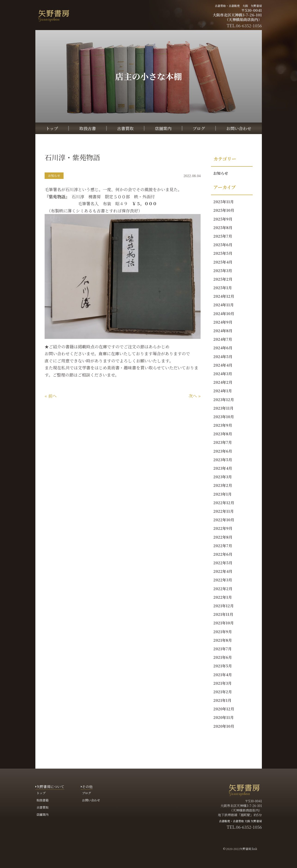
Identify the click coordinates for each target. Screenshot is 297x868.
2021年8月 (223, 640)
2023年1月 (222, 494)
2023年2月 (223, 485)
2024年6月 (223, 348)
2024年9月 (223, 322)
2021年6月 (223, 657)
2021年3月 (222, 683)
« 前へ (51, 396)
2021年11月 (223, 614)
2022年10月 (224, 520)
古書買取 (125, 128)
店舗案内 (163, 128)
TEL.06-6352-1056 (244, 827)
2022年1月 (223, 597)
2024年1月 (223, 391)
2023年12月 (224, 400)
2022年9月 (223, 528)
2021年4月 (223, 675)
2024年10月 (224, 314)
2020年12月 (224, 709)
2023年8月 (223, 434)
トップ (52, 128)
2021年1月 (222, 700)
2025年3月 (223, 271)
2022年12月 (224, 503)
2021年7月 (222, 649)
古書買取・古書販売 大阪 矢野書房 (238, 6)
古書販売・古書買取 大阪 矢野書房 (240, 821)
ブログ (199, 128)
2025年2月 (223, 279)
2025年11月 (224, 202)
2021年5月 (223, 666)
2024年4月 (223, 365)
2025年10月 (224, 210)
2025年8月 (223, 228)
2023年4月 (223, 468)
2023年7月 (223, 442)
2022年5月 (223, 563)
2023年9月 (223, 425)
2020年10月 (224, 726)
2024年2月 (223, 382)
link (255, 849)
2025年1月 (223, 288)
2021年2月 (223, 692)
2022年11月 (224, 511)
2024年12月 (224, 296)
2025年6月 (223, 245)
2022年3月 (223, 580)
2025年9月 (223, 219)
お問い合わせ (239, 128)
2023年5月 (223, 460)
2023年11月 (223, 408)
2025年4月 (223, 262)
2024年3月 (223, 374)
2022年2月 (223, 589)
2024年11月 (224, 305)
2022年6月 (223, 554)
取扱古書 (88, 128)
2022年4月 (223, 571)
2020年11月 (224, 717)
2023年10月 (224, 417)
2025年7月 (223, 236)
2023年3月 (223, 477)
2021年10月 (224, 623)
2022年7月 (223, 546)
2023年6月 (223, 451)
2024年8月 (223, 331)
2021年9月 (223, 632)
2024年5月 (223, 357)
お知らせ (221, 173)
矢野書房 (245, 849)
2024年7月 (223, 339)
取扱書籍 (43, 800)
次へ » (195, 396)
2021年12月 (224, 606)
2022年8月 (223, 537)
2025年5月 (223, 253)
